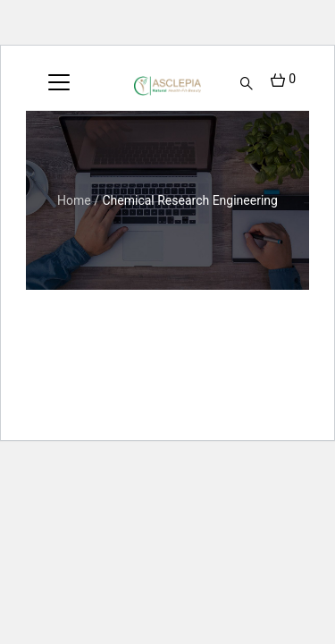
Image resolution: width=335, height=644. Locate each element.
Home (74, 200)
